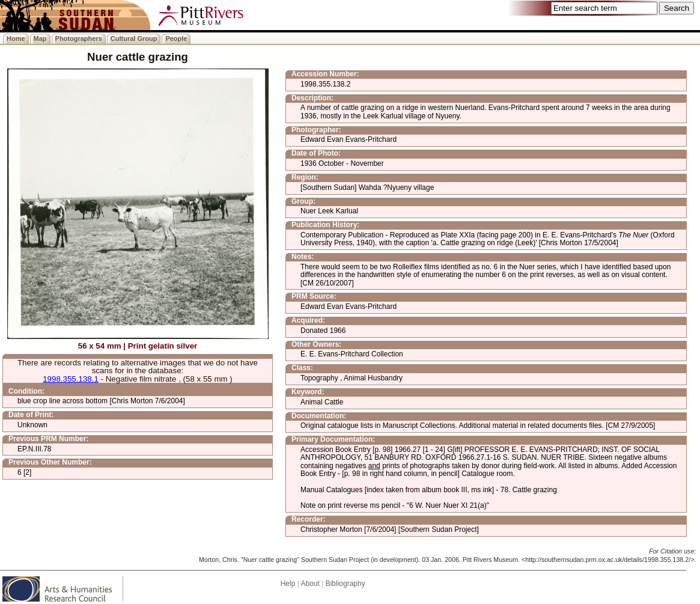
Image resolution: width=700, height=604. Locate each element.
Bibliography (345, 584)
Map (40, 38)
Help (288, 584)
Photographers (79, 38)
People (176, 38)
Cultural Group (134, 38)
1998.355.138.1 (71, 379)
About (310, 584)
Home (16, 38)
